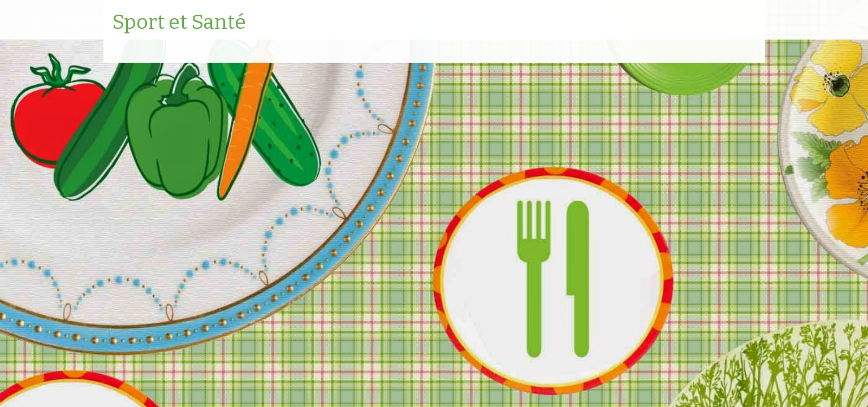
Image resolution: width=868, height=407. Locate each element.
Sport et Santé (179, 23)
